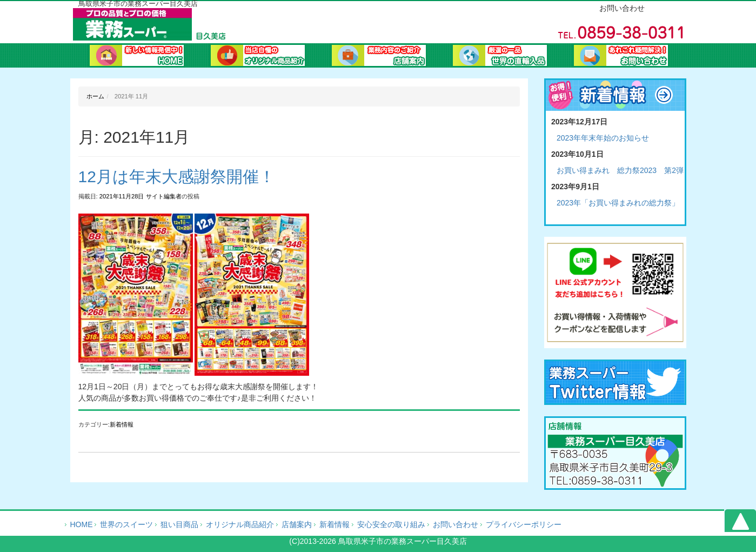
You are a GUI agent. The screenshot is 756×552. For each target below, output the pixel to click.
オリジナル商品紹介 (258, 57)
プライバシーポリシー (524, 524)
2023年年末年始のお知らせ (603, 138)
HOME (82, 524)
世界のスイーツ (126, 524)
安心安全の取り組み (391, 524)
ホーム (137, 57)
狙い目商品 (179, 524)
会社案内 (379, 57)
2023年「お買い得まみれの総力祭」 (618, 203)
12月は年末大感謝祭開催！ (177, 177)
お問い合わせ (621, 57)
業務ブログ (500, 57)
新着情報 (122, 424)
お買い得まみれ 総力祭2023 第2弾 (620, 170)
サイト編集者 (164, 196)
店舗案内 (297, 524)
